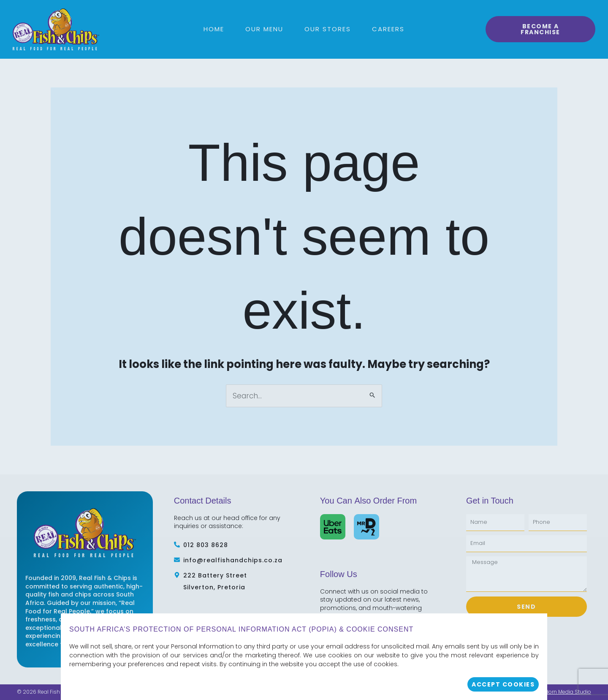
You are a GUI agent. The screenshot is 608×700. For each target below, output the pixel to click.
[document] (304, 350)
